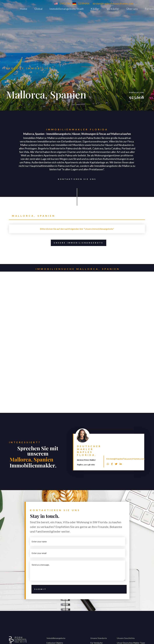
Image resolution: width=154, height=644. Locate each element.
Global (38, 9)
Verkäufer (113, 9)
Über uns (132, 9)
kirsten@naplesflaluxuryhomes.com (113, 3)
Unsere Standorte (99, 638)
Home (24, 9)
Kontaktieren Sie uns (76, 179)
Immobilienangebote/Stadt (67, 9)
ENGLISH (65, 3)
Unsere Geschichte (126, 638)
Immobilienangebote (56, 638)
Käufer (95, 9)
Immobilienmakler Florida (77, 129)
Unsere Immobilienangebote (79, 243)
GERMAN (84, 3)
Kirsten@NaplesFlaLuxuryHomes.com (125, 459)
